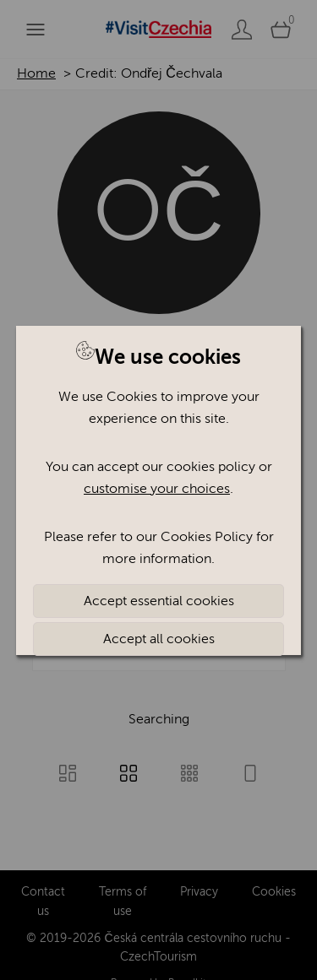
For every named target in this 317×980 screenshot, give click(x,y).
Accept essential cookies (159, 601)
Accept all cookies (159, 639)
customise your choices (157, 489)
